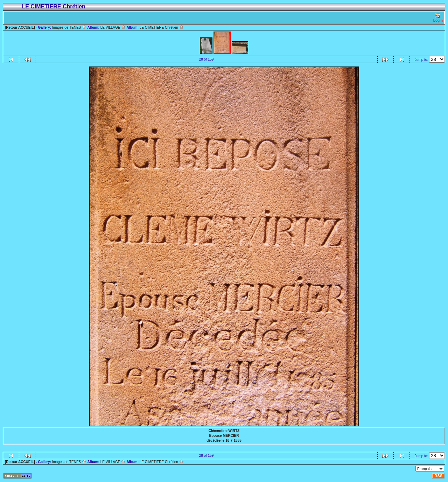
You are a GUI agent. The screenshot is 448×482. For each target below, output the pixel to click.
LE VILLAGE (113, 27)
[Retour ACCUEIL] (20, 27)
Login (438, 18)
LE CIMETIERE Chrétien (162, 27)
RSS (439, 476)
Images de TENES (69, 27)
